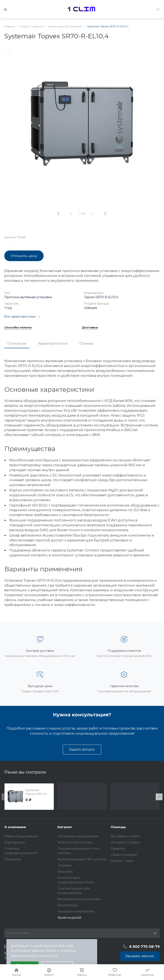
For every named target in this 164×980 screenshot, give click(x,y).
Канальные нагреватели (76, 911)
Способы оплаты (18, 328)
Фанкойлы (65, 872)
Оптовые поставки (125, 842)
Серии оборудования (21, 836)
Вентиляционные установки (79, 899)
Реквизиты (13, 859)
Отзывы (86, 343)
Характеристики (53, 343)
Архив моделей (69, 918)
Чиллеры (64, 865)
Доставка (90, 328)
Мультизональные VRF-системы (82, 859)
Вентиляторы (68, 905)
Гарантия (118, 849)
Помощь (118, 827)
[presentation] (5, 797)
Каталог (65, 827)
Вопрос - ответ (122, 861)
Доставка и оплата (125, 836)
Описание (17, 343)
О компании (15, 827)
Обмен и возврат (124, 855)
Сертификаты (15, 842)
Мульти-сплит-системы (75, 842)
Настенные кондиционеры (78, 836)
